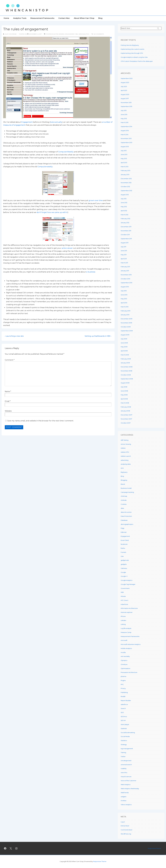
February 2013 (126, 171)
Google (123, 572)
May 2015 (124, 119)
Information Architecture (129, 608)
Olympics (124, 660)
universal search (126, 765)
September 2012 (126, 191)
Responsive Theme (154, 848)
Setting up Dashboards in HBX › (98, 336)
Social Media (125, 736)
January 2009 (125, 363)
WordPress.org (126, 834)
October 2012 (125, 187)
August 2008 (125, 383)
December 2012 (126, 179)
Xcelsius (123, 801)
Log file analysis (126, 628)
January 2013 (125, 175)
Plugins (123, 680)
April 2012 (124, 211)
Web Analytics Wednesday (130, 789)
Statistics (124, 740)
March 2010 (125, 307)
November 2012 (126, 183)
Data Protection (126, 516)
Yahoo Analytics (126, 805)
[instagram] (16, 848)
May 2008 (124, 395)
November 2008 (126, 371)
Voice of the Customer (128, 781)
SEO (122, 712)
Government (125, 588)
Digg (122, 528)
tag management (127, 749)
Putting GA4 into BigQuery (130, 45)
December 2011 (126, 227)
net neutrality (125, 656)
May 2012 (124, 207)
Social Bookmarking (128, 733)
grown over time (96, 200)
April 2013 (124, 163)
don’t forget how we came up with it (52, 212)
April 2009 (124, 351)
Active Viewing (59, 34)
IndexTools (124, 604)
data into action (126, 512)
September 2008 (127, 379)
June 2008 (124, 391)
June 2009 (124, 343)
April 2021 (124, 90)
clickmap (124, 496)
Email (7, 401)
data (122, 508)
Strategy (124, 745)
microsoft (124, 640)
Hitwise (123, 596)
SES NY (123, 720)
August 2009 (125, 335)
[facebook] (5, 848)
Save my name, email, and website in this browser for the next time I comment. (40, 421)
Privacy (123, 688)
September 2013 (126, 142)
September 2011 (126, 239)
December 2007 (126, 415)
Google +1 (124, 576)
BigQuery (124, 472)
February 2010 (126, 311)
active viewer (67, 248)
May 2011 (124, 255)
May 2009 (124, 347)
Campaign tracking (127, 492)
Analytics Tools (20, 18)
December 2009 (127, 319)
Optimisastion (126, 668)
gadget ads (125, 560)
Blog (100, 18)
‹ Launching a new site (14, 336)
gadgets (124, 564)
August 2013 (125, 147)
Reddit (123, 696)
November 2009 (126, 323)
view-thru (124, 773)
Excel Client (125, 540)
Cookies (124, 504)
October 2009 (126, 327)
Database (124, 520)
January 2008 (125, 411)
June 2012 (124, 203)
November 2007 (126, 419)
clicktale (124, 500)
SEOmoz (124, 716)
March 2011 (124, 263)
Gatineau (124, 568)
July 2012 (124, 199)
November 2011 (126, 231)
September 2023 (127, 78)
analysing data (126, 464)
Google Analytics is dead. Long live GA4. (134, 57)
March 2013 (125, 167)
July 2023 (124, 86)
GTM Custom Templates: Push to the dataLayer (137, 61)
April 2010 (124, 303)
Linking (123, 624)
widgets (123, 797)
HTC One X (124, 600)
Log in (123, 822)
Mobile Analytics (126, 648)
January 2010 (125, 315)
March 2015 (124, 122)
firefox (123, 548)
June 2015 (124, 114)
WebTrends (125, 793)
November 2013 (126, 138)
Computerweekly (45, 167)
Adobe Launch (126, 456)
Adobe (123, 448)
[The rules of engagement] (35, 34)
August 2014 (125, 131)
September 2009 (127, 331)
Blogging (124, 480)
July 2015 (124, 110)
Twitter (123, 756)
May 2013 (124, 159)
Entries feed (125, 826)
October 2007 (126, 423)
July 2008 (124, 387)
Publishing (124, 692)
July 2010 (124, 291)
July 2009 (124, 339)
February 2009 (126, 359)
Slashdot (124, 728)
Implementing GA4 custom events (132, 49)
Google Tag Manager (128, 584)
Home (6, 18)
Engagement (70, 34)
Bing (122, 476)
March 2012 (124, 215)
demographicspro (127, 524)
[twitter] (11, 848)
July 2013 (124, 151)
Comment (10, 360)
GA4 (122, 556)
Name (7, 391)
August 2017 (125, 98)
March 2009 (125, 355)
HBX (77, 34)
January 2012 (125, 223)
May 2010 (124, 299)
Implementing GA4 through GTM (132, 53)
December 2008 (127, 367)
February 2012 (125, 219)
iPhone (123, 616)
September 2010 (127, 283)
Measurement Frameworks (42, 18)
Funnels (123, 552)
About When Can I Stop (84, 18)
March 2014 (125, 135)
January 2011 (125, 271)
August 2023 (125, 82)
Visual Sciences (126, 777)
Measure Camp (126, 632)
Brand (123, 484)
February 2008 (126, 407)
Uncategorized (126, 761)
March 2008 (125, 403)
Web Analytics (84, 34)
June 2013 (124, 154)
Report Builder (126, 700)
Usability (124, 768)
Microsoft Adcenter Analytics (131, 644)
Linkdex (123, 620)
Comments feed (126, 830)
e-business (91, 272)
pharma (123, 676)
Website (8, 411)
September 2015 (126, 106)
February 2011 (125, 267)
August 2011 (125, 243)
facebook (124, 544)
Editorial (124, 532)
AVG (122, 468)
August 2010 (125, 287)
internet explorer (127, 612)
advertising (125, 460)
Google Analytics (127, 580)
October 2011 (125, 235)
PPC (122, 684)
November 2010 (126, 275)
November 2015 (126, 102)
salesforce (124, 704)
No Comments (99, 34)
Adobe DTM (125, 452)
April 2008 (124, 399)
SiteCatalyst (125, 724)
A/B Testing (125, 440)
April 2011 (124, 259)
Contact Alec (64, 18)
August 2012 (125, 195)
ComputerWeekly (66, 152)
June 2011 (124, 251)
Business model (126, 488)
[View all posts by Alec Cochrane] (10, 34)
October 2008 (126, 375)
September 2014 (126, 126)
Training (123, 752)
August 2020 (125, 94)
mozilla (123, 652)
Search (123, 708)
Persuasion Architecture (129, 672)
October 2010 (125, 279)
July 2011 (123, 247)
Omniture (124, 664)
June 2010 (124, 295)
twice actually (56, 122)
